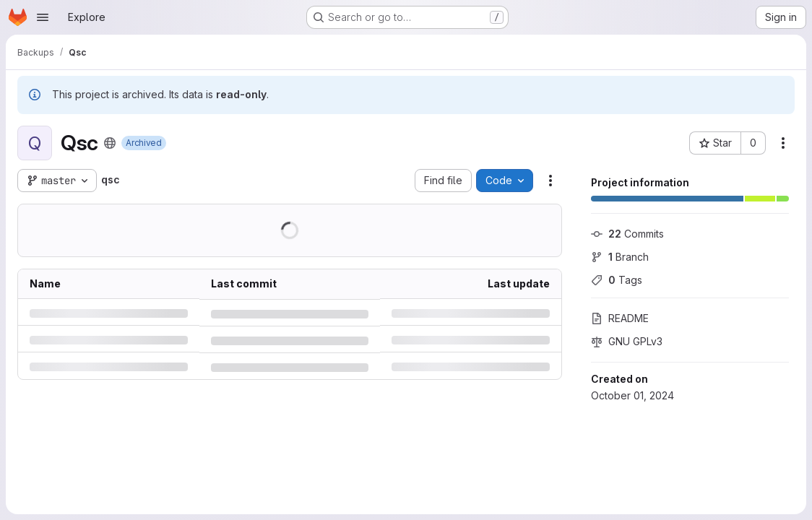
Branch (620, 257)
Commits (627, 234)
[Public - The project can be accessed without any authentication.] (110, 143)
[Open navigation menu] (43, 17)
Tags (617, 280)
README (620, 318)
